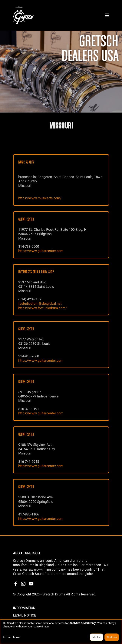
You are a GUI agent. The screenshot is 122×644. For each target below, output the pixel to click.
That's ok (112, 637)
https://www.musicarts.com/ (40, 198)
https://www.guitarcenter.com (41, 251)
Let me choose (12, 637)
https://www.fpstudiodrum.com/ (43, 308)
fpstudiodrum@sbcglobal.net (40, 303)
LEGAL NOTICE (25, 615)
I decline (97, 637)
